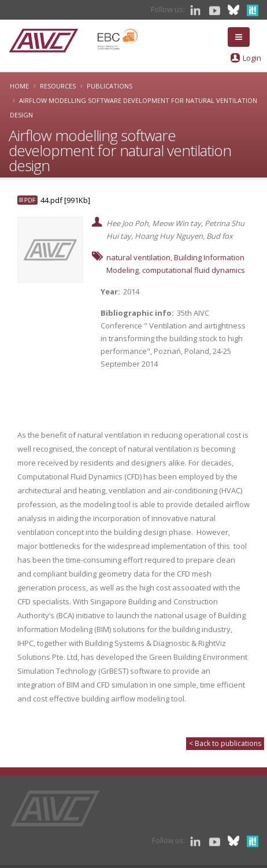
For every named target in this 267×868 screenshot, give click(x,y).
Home (19, 86)
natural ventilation (138, 257)
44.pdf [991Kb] (65, 200)
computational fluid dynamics (194, 270)
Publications (110, 86)
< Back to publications (225, 743)
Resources (58, 86)
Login (252, 58)
